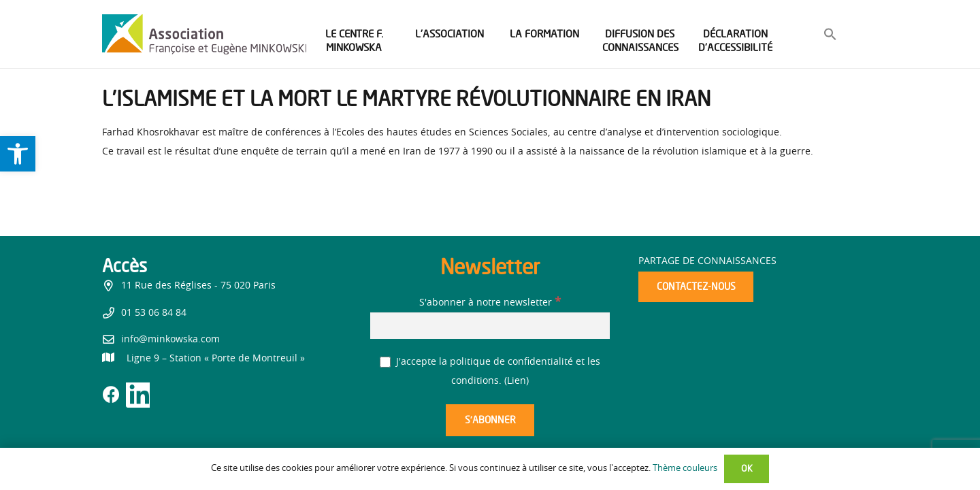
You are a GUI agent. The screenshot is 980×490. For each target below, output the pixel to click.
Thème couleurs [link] (685, 469)
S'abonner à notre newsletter (490, 303)
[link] (18, 154)
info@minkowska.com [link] (170, 340)
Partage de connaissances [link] (707, 261)
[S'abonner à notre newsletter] (490, 326)
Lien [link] (517, 381)
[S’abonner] (490, 420)
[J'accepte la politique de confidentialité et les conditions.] (386, 362)
